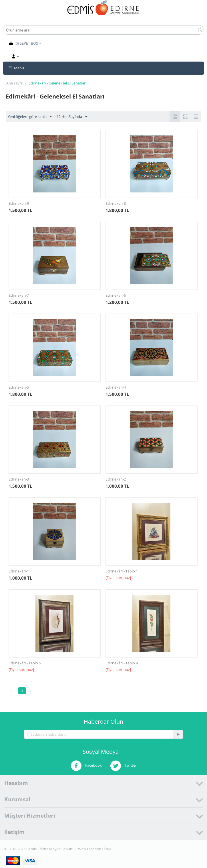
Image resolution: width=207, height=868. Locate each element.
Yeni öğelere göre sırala (30, 117)
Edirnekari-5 (19, 387)
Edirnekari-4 (116, 387)
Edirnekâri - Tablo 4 (122, 663)
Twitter (123, 766)
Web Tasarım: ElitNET (96, 849)
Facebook (86, 766)
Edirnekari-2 (116, 479)
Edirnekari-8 (116, 203)
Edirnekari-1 (19, 571)
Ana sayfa (14, 83)
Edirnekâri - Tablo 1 (122, 571)
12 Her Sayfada (72, 117)
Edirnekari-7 (19, 295)
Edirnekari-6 (116, 295)
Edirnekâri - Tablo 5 (25, 663)
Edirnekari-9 (19, 203)
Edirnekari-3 (19, 479)
